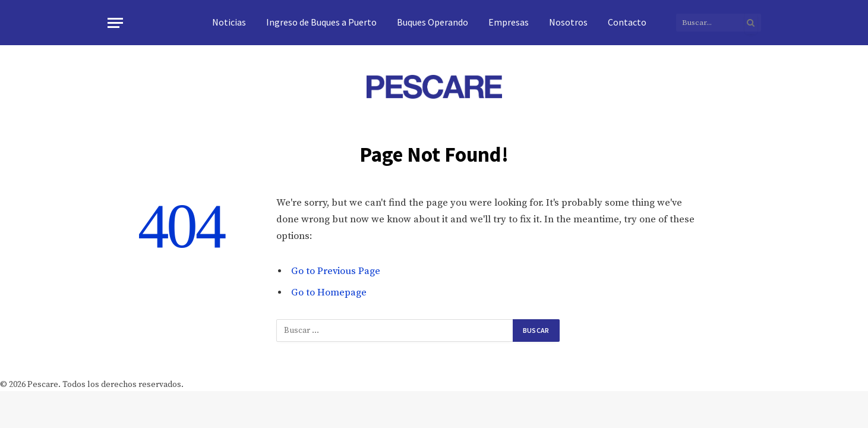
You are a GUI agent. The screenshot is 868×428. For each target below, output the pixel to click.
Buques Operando (433, 22)
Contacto (627, 22)
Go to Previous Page (336, 271)
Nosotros (568, 22)
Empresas (509, 22)
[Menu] (115, 23)
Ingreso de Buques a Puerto (321, 22)
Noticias (229, 22)
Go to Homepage (329, 293)
